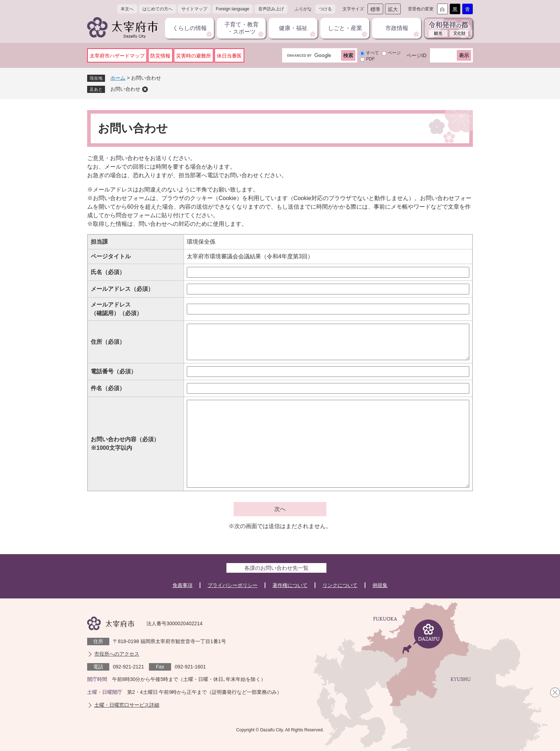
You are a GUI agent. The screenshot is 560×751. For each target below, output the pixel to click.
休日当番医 (229, 56)
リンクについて (340, 585)
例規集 (380, 585)
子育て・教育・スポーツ (241, 28)
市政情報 (397, 28)
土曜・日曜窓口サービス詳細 (127, 705)
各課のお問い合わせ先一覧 (276, 568)
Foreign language (233, 9)
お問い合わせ (125, 89)
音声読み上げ (271, 9)
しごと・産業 (345, 28)
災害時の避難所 (194, 56)
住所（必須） (108, 342)
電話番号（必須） (114, 371)
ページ (394, 53)
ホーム (118, 78)
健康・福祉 (293, 28)
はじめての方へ (157, 9)
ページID (416, 55)
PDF (370, 59)
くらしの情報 (190, 28)
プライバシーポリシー (232, 585)
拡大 (393, 9)
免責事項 (182, 585)
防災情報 (160, 56)
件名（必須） (108, 388)
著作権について (290, 585)
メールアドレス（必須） (122, 289)
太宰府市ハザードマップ (117, 56)
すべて (372, 53)
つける (325, 9)
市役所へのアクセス (117, 654)
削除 (145, 89)
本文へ (127, 9)
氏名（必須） (108, 272)
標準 (375, 9)
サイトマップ (194, 9)
